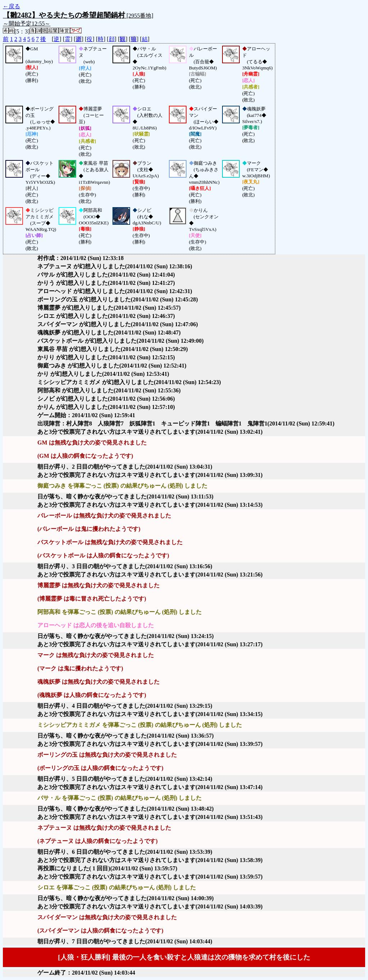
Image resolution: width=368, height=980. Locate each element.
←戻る (11, 6)
